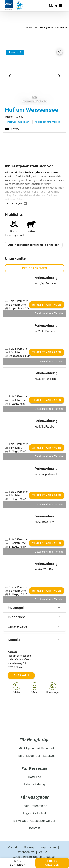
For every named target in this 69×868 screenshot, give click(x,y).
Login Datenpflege (34, 797)
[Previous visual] (10, 76)
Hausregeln (35, 599)
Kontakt (35, 631)
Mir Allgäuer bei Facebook (34, 740)
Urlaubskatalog (34, 776)
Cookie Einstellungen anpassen (34, 848)
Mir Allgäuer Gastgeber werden (34, 812)
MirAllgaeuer (47, 27)
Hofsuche (62, 27)
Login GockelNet (35, 805)
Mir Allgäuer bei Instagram (34, 747)
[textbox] (35, 186)
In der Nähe (35, 608)
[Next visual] (59, 76)
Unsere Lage (35, 618)
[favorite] (60, 52)
